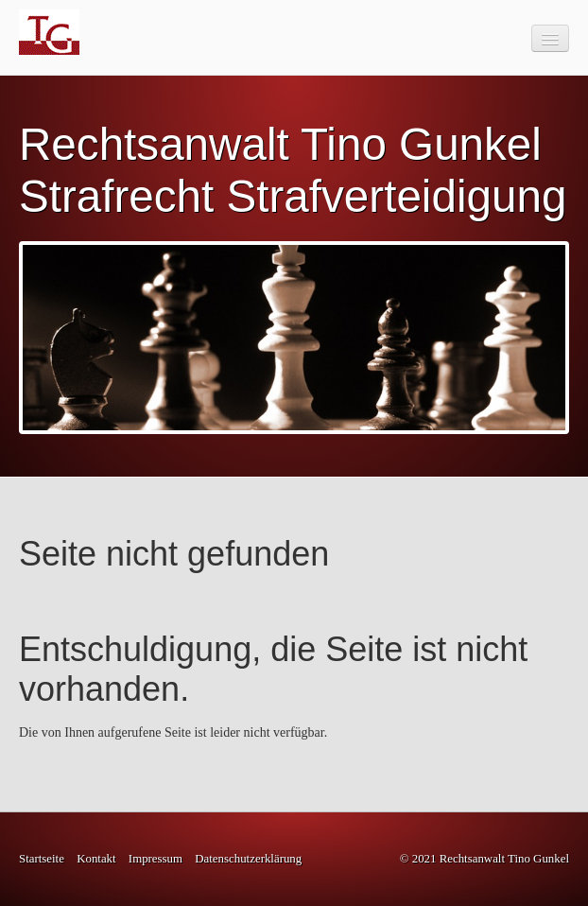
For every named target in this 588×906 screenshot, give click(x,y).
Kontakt (96, 859)
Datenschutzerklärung (248, 859)
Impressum (156, 859)
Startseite (42, 859)
